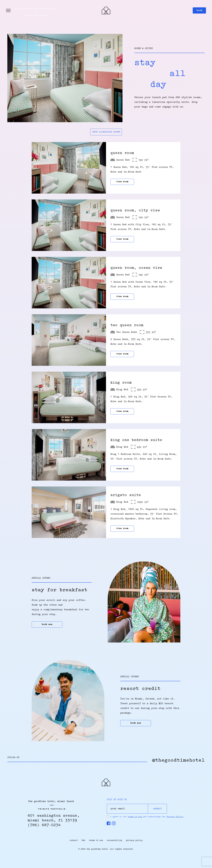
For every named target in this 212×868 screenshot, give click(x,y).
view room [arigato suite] (122, 529)
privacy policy (134, 840)
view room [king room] (122, 411)
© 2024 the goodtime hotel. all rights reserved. (106, 849)
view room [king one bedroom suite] (122, 469)
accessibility (115, 840)
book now (47, 625)
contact (74, 840)
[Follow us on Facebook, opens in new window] (109, 824)
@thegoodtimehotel (178, 760)
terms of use (96, 840)
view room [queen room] (122, 182)
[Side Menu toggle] (8, 10)
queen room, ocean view (136, 268)
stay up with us (117, 800)
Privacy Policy (175, 817)
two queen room (127, 325)
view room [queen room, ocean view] (122, 297)
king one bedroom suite (136, 440)
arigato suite (126, 495)
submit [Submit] (157, 809)
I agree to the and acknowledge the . (147, 817)
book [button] (199, 10)
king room (121, 383)
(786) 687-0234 (44, 825)
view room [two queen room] (122, 354)
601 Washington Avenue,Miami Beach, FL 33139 (54, 818)
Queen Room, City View (135, 210)
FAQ (83, 840)
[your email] (127, 809)
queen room (122, 153)
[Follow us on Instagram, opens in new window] (114, 824)
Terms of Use (135, 817)
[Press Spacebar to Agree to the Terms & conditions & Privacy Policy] (108, 816)
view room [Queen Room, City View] (122, 239)
